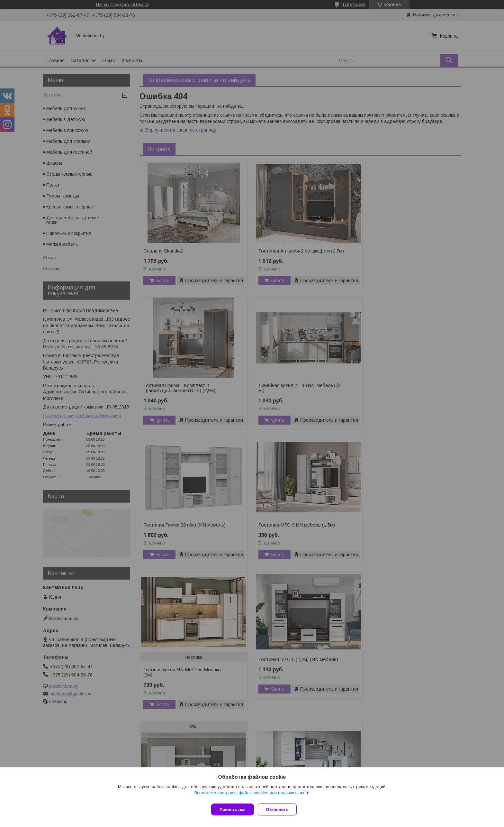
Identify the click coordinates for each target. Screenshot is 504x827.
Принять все (233, 809)
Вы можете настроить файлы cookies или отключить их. (250, 795)
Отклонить (280, 809)
